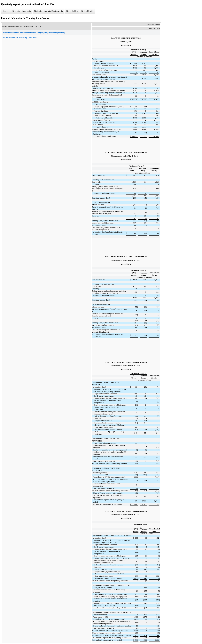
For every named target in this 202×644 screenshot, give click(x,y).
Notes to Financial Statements (48, 11)
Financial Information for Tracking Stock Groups (20, 38)
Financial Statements (21, 11)
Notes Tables (72, 11)
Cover (6, 11)
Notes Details (87, 11)
